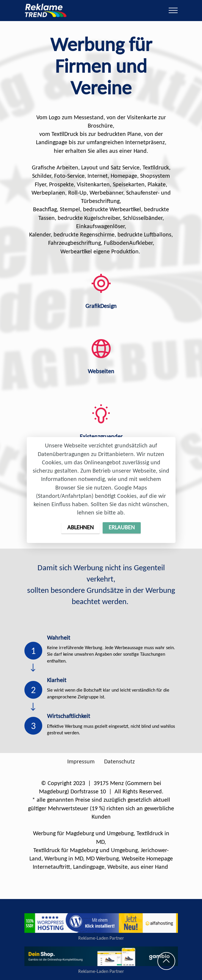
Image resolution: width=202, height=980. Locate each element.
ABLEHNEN (80, 528)
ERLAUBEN (122, 528)
